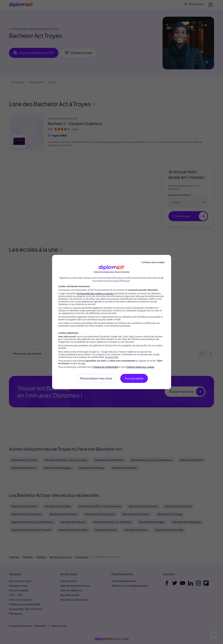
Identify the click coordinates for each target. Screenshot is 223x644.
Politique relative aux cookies (140, 367)
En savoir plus (112, 357)
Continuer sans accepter (153, 262)
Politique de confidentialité (105, 367)
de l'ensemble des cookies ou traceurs (95, 294)
